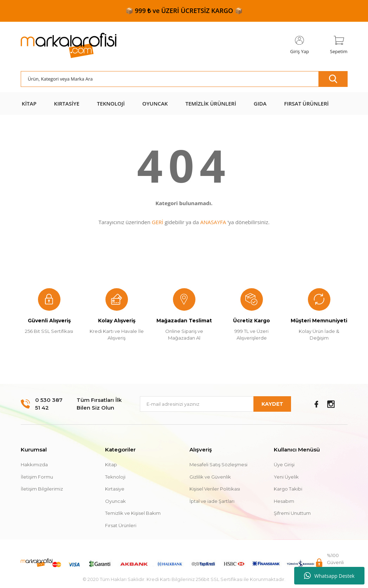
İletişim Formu (37, 477)
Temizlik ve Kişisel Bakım (133, 513)
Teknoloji (115, 477)
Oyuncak (115, 501)
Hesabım (284, 501)
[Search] (184, 79)
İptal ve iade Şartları (212, 501)
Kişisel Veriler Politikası (215, 489)
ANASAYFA (213, 222)
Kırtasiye (115, 489)
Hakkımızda (34, 464)
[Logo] (69, 46)
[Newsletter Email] (215, 404)
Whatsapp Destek (329, 576)
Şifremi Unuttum (292, 513)
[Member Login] (300, 45)
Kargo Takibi (288, 489)
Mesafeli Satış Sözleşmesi (218, 464)
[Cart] (339, 45)
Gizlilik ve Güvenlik (210, 477)
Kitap (111, 464)
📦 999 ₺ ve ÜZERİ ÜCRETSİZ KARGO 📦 (184, 11)
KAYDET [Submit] (272, 404)
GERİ (158, 222)
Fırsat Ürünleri (121, 525)
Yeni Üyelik (286, 477)
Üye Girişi (284, 464)
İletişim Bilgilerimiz (42, 489)
